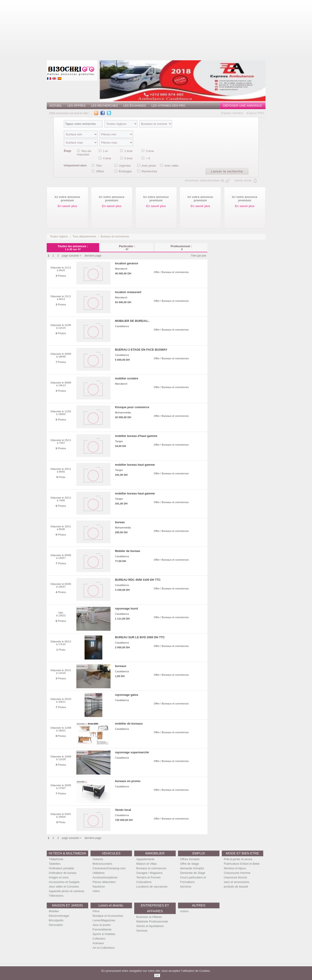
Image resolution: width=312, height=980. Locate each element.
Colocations (144, 882)
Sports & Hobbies (104, 934)
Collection (99, 939)
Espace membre (232, 113)
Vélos (96, 891)
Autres (184, 911)
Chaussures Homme (237, 873)
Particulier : (127, 248)
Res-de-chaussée (84, 153)
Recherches (149, 171)
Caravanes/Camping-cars (109, 868)
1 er (106, 151)
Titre (99, 166)
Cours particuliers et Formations (193, 880)
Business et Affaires (149, 917)
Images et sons (59, 877)
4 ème (107, 158)
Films (96, 911)
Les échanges (135, 106)
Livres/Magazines (104, 920)
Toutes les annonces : (73, 248)
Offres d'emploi (190, 859)
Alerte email (243, 181)
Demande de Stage (193, 873)
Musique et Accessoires (108, 916)
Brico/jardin (56, 920)
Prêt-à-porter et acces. (238, 859)
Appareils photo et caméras (67, 891)
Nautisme (99, 887)
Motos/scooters (102, 864)
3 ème (150, 151)
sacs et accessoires (237, 882)
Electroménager (59, 916)
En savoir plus (67, 206)
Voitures (98, 859)
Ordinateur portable (61, 868)
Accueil (56, 106)
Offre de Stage (190, 864)
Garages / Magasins (149, 873)
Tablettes (55, 864)
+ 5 (148, 158)
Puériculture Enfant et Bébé (242, 864)
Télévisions (56, 896)
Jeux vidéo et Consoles (64, 887)
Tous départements (84, 236)
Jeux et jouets (102, 925)
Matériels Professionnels (152, 921)
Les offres (77, 106)
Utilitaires (99, 873)
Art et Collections (104, 948)
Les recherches (104, 106)
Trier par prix (199, 256)
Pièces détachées (104, 882)
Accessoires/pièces (105, 877)
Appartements (145, 859)
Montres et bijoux (235, 868)
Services (186, 887)
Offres (100, 171)
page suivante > (72, 256)
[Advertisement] (173, 29)
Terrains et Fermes (148, 877)
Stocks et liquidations (150, 926)
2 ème (129, 151)
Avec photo (149, 166)
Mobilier (54, 911)
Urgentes (125, 166)
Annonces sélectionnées (202, 181)
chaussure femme (235, 877)
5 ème (129, 158)
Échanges (125, 171)
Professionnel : (181, 248)
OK (157, 975)
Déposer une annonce (243, 106)
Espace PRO (256, 113)
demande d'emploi (192, 868)
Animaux (98, 943)
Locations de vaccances (152, 887)
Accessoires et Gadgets (64, 882)
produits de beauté (236, 887)
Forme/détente (102, 929)
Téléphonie (56, 859)
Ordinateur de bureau (63, 873)
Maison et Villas (146, 864)
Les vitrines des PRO (168, 106)
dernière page (93, 256)
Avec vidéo (171, 166)
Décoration (56, 925)
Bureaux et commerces (115, 236)
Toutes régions (59, 236)
